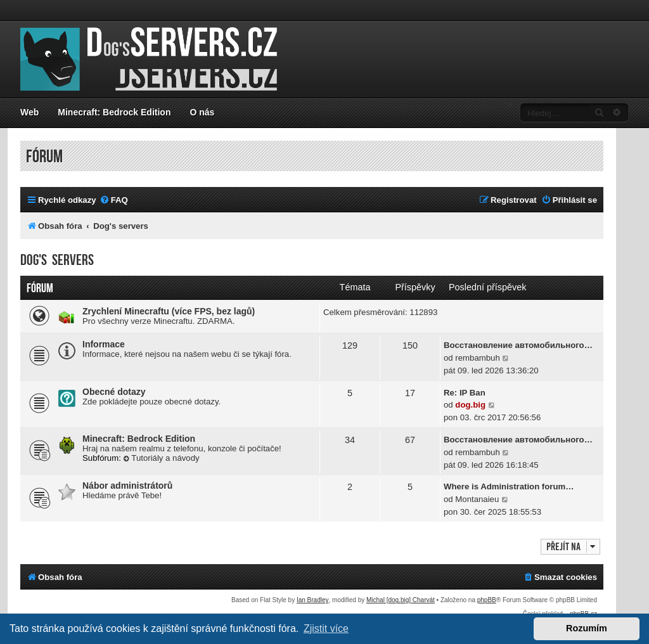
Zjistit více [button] (326, 628)
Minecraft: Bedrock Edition (114, 112)
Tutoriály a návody (162, 458)
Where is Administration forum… (509, 486)
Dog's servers (57, 260)
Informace (104, 344)
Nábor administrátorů (127, 486)
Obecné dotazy (114, 392)
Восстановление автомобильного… (518, 345)
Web (29, 112)
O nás (202, 112)
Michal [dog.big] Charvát (401, 600)
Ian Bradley (313, 600)
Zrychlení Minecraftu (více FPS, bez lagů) (169, 311)
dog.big (470, 405)
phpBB (487, 600)
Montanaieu (477, 499)
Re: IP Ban (465, 393)
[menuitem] (114, 200)
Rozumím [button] (587, 628)
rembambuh (477, 358)
